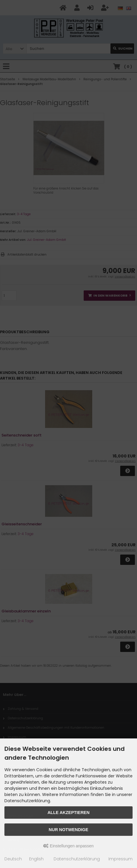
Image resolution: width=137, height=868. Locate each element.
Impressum (121, 859)
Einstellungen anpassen (68, 846)
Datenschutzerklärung (77, 859)
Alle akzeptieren (68, 813)
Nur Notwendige (68, 830)
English (36, 859)
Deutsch (13, 859)
